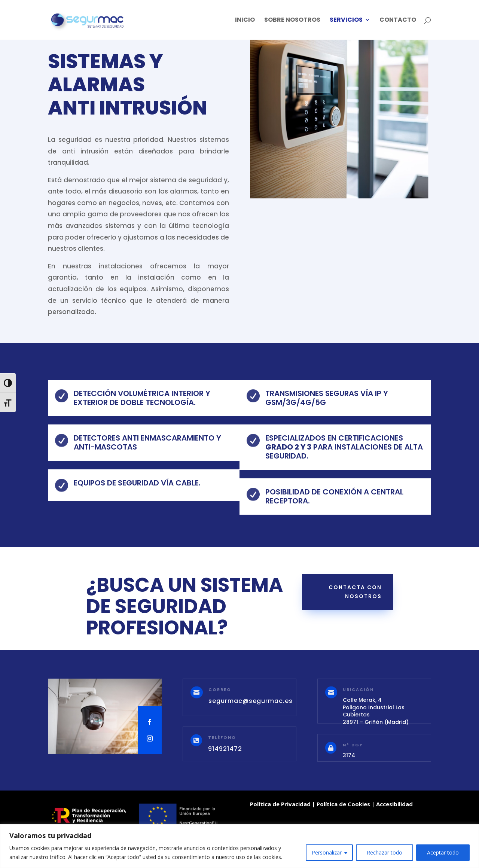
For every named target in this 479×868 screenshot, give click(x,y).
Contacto (398, 21)
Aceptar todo (443, 852)
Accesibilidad (394, 804)
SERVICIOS (346, 21)
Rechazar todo (385, 852)
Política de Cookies (343, 804)
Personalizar (327, 852)
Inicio (245, 21)
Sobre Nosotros (292, 21)
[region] (239, 846)
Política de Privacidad (280, 804)
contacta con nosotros (355, 592)
